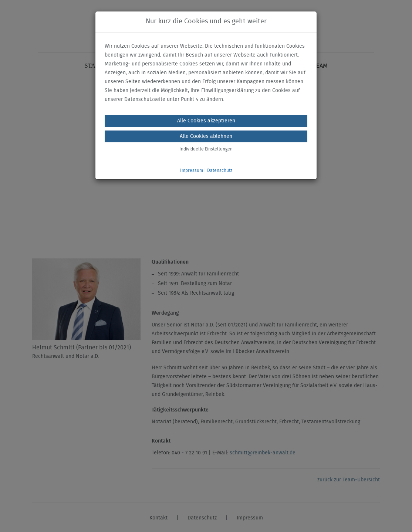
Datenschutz (220, 170)
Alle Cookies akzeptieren (206, 121)
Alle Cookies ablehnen (206, 136)
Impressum (192, 170)
